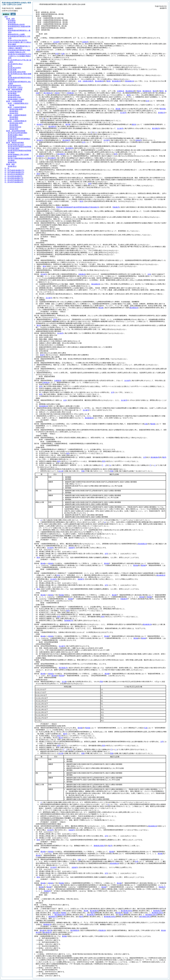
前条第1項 (82, 274)
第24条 (43, 563)
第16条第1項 (43, 406)
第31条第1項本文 (60, 915)
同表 (83, 471)
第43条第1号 (53, 917)
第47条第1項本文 (145, 917)
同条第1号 (162, 887)
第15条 (86, 911)
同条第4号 (124, 599)
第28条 (61, 595)
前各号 (42, 355)
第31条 (42, 930)
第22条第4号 (94, 911)
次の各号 (56, 42)
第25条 (136, 565)
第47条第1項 (47, 932)
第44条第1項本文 (110, 917)
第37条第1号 (63, 668)
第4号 (93, 913)
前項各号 (40, 124)
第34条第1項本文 (151, 915)
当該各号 (85, 42)
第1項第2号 (156, 128)
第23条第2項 (75, 930)
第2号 (110, 846)
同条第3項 (102, 930)
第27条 (68, 124)
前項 (38, 50)
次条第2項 (58, 381)
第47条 (50, 930)
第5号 (81, 917)
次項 (149, 274)
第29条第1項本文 (157, 913)
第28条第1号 (157, 911)
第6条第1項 (47, 924)
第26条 (51, 563)
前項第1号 (162, 113)
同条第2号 (116, 207)
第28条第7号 (69, 620)
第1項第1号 (52, 126)
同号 (104, 461)
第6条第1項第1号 (99, 846)
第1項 (39, 325)
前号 (41, 386)
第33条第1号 (91, 915)
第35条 (64, 936)
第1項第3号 (69, 148)
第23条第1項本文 (127, 911)
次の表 (61, 471)
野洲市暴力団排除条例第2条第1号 (78, 207)
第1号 (61, 738)
